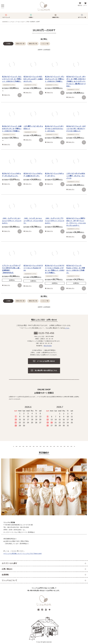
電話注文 (80, 5)
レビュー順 (45, 44)
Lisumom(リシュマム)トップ (10, 22)
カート (85, 5)
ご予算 (27, 22)
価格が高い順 (33, 44)
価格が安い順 (20, 44)
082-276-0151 (48, 346)
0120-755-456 (46, 333)
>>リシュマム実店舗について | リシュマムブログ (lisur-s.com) (23, 554)
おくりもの (21, 22)
